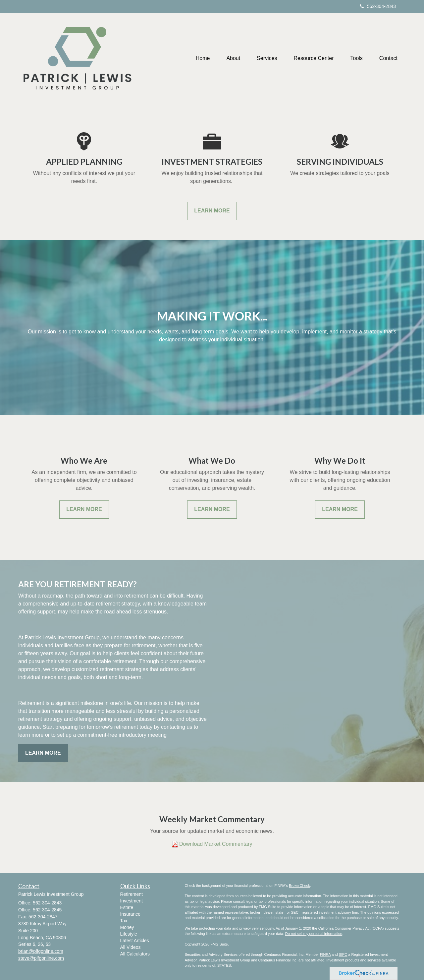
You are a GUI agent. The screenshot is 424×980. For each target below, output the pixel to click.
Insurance (130, 914)
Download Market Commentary (216, 844)
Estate (127, 907)
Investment (132, 901)
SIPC (343, 954)
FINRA (325, 954)
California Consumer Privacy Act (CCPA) (351, 928)
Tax (124, 921)
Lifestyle (129, 934)
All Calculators (135, 954)
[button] (233, 58)
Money (127, 927)
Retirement (132, 894)
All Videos (131, 947)
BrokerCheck (299, 886)
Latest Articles (135, 941)
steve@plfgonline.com (41, 958)
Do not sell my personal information (314, 934)
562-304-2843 (378, 6)
